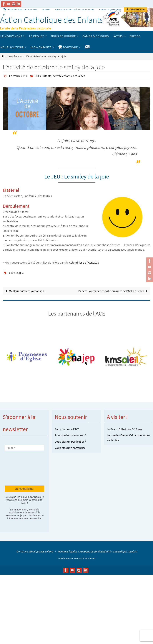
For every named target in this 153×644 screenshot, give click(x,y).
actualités (79, 76)
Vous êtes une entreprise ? (71, 448)
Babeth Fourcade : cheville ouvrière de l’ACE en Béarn (114, 291)
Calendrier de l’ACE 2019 (84, 262)
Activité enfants (62, 76)
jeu (21, 273)
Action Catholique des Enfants (52, 20)
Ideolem (132, 551)
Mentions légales (68, 551)
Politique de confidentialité (95, 551)
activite (14, 273)
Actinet (46, 10)
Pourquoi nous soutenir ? (71, 435)
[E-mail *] (24, 448)
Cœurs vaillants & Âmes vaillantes (75, 10)
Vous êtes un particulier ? (70, 441)
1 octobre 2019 (18, 76)
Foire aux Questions (110, 10)
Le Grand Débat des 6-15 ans (124, 429)
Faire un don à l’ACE (67, 429)
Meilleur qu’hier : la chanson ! (25, 291)
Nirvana (78, 558)
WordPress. (90, 558)
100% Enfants (15, 56)
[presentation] (20, 468)
